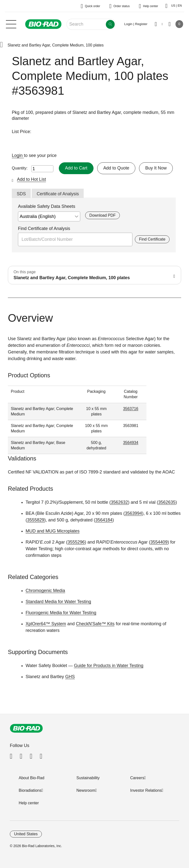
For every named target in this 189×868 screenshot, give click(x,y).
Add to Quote (116, 168)
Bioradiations (30, 790)
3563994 (133, 513)
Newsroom (86, 790)
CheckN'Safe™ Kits (95, 624)
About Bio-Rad (31, 778)
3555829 (36, 520)
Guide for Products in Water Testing (109, 666)
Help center (29, 803)
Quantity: (20, 168)
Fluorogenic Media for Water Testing (61, 613)
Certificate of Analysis (58, 194)
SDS (21, 194)
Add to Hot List (31, 179)
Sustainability (88, 778)
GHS (70, 677)
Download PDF (102, 215)
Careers (137, 778)
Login (18, 155)
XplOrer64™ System (46, 624)
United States (26, 834)
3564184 (104, 520)
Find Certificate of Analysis (44, 228)
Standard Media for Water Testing (58, 602)
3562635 (167, 502)
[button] (1, 45)
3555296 (76, 542)
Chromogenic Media (45, 591)
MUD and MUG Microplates (53, 531)
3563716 (131, 409)
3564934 (131, 443)
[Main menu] (11, 24)
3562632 (119, 502)
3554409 (159, 542)
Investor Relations (146, 790)
